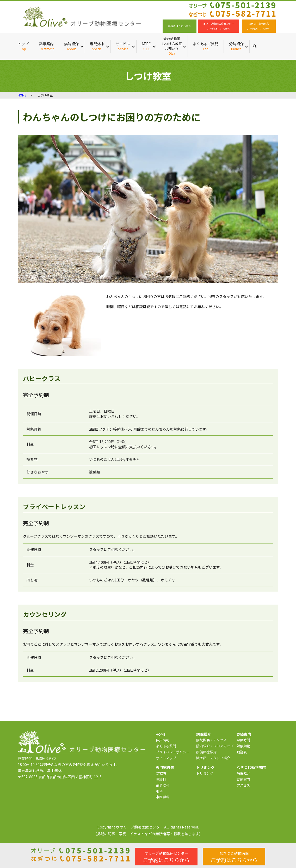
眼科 (159, 791)
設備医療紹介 (206, 752)
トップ (23, 46)
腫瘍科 (161, 779)
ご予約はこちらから (166, 857)
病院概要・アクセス (211, 740)
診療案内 (46, 46)
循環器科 (163, 785)
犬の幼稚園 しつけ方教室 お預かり (172, 46)
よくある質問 (166, 746)
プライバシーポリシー (173, 752)
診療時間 (243, 740)
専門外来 (97, 46)
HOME (22, 95)
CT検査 (161, 773)
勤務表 (242, 752)
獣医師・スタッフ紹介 (213, 758)
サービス (123, 46)
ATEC (146, 46)
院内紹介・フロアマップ (215, 746)
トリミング (205, 773)
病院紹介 (71, 46)
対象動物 (243, 746)
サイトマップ (166, 758)
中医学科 (163, 797)
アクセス (243, 785)
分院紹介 (236, 46)
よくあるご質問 (206, 46)
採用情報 (163, 740)
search (257, 46)
